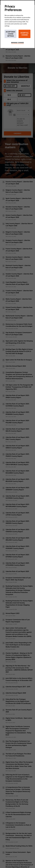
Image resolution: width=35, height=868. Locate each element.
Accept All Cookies (24, 34)
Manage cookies (18, 43)
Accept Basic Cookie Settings (11, 34)
